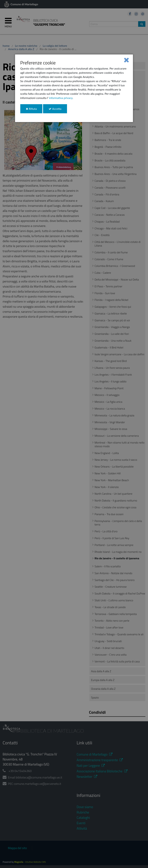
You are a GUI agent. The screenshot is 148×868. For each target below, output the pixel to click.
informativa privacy (61, 98)
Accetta (58, 110)
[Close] (126, 60)
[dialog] (74, 88)
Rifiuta (34, 110)
